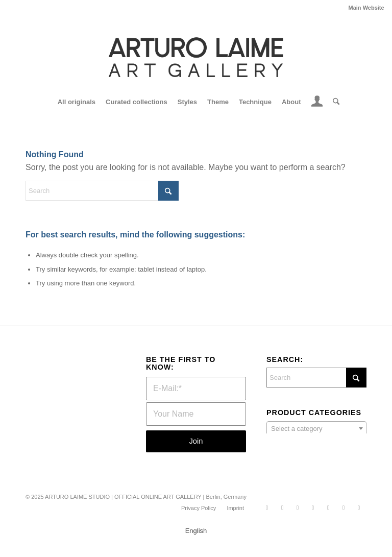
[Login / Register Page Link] (317, 103)
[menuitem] (364, 8)
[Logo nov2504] (196, 57)
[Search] (334, 102)
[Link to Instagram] (282, 507)
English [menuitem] (196, 531)
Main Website (366, 8)
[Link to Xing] (328, 507)
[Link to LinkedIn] (313, 507)
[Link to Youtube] (344, 507)
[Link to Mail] (359, 507)
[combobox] (316, 428)
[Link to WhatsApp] (267, 507)
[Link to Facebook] (298, 507)
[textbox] (316, 429)
